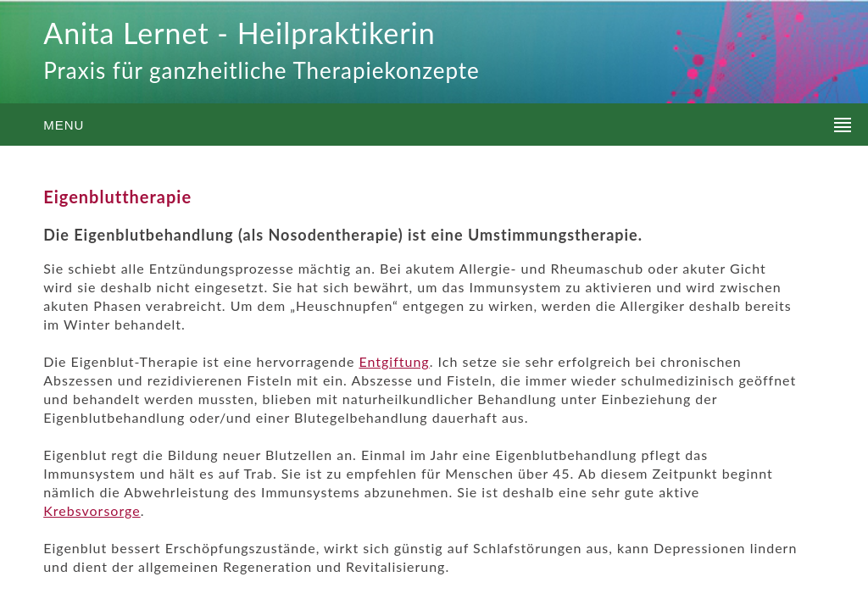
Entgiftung (394, 361)
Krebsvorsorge (92, 510)
